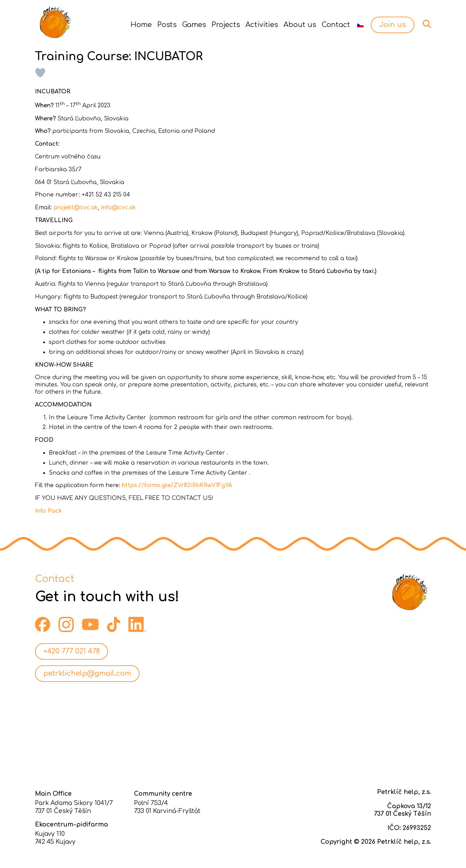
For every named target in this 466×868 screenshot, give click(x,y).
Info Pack (48, 511)
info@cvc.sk (118, 208)
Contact (336, 25)
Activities (262, 25)
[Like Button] (40, 73)
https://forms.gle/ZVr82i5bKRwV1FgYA (177, 485)
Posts (167, 25)
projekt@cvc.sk (76, 208)
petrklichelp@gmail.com (87, 673)
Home (141, 25)
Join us (393, 25)
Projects (226, 25)
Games (194, 25)
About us (300, 25)
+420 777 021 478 (71, 651)
